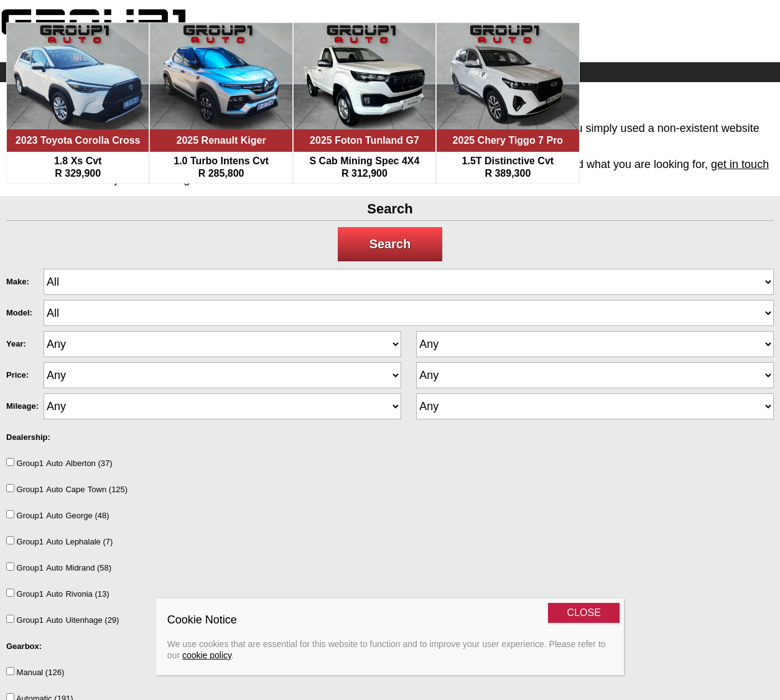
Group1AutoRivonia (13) (58, 594)
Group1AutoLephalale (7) (59, 541)
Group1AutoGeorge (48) (58, 515)
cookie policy (207, 655)
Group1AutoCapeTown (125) (67, 489)
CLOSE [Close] (584, 613)
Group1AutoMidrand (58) (59, 567)
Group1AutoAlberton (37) (59, 463)
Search (390, 244)
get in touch (740, 164)
